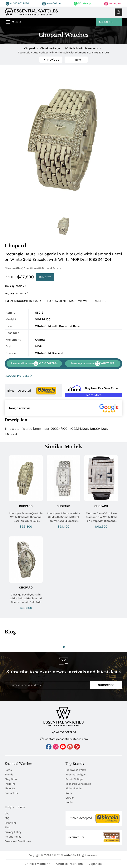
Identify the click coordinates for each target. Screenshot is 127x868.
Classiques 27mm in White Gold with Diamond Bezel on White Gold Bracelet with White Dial (63, 517)
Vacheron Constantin (78, 784)
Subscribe (106, 685)
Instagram (113, 3)
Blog (7, 827)
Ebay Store (11, 779)
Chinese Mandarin (38, 864)
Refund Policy (13, 837)
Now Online (51, 3)
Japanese (96, 864)
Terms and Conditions (18, 841)
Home (8, 770)
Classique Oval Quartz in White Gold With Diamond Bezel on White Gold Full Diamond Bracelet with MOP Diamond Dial (26, 599)
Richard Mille (73, 788)
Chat (7, 814)
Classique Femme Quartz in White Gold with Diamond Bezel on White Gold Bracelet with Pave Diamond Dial (26, 517)
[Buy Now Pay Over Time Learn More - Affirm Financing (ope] (94, 391)
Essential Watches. (63, 855)
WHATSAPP (93, 364)
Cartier (70, 798)
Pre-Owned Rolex (76, 770)
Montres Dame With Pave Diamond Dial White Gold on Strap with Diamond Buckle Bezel (101, 517)
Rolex (69, 793)
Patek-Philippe (74, 779)
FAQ (7, 818)
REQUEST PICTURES (18, 376)
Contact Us (11, 793)
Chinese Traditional (70, 864)
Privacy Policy (13, 832)
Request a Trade (17, 293)
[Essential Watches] (31, 12)
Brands (9, 775)
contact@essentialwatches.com (64, 739)
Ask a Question (16, 286)
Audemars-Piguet (76, 775)
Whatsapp (82, 3)
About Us (109, 22)
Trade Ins (10, 784)
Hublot (70, 802)
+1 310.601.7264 (17, 3)
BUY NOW (45, 277)
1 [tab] (64, 647)
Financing (11, 823)
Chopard (26, 506)
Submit (119, 12)
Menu (16, 22)
